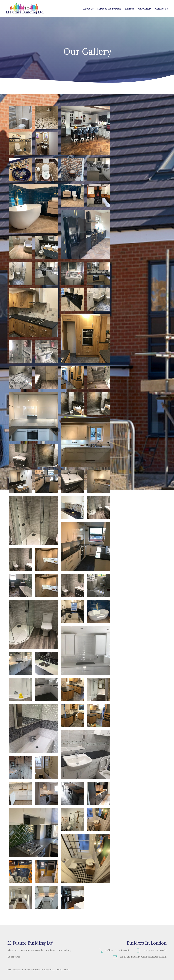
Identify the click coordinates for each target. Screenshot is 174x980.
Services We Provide (109, 9)
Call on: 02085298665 (114, 951)
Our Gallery (145, 9)
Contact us (161, 9)
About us (88, 9)
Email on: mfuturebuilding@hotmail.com (140, 957)
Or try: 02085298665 (151, 951)
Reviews (130, 9)
